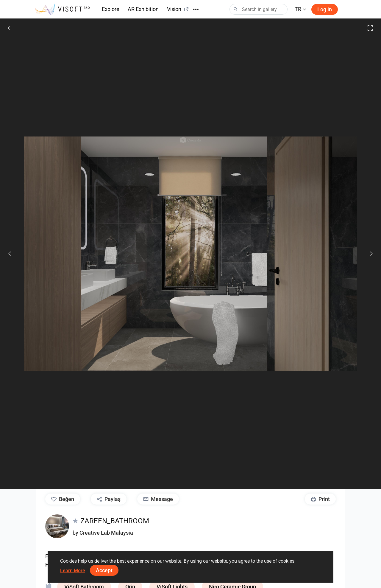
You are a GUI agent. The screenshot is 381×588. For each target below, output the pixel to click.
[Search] (259, 9)
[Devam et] (368, 254)
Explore (111, 9)
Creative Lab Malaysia (106, 533)
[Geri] (11, 28)
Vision (178, 9)
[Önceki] (10, 254)
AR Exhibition (143, 9)
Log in (325, 9)
